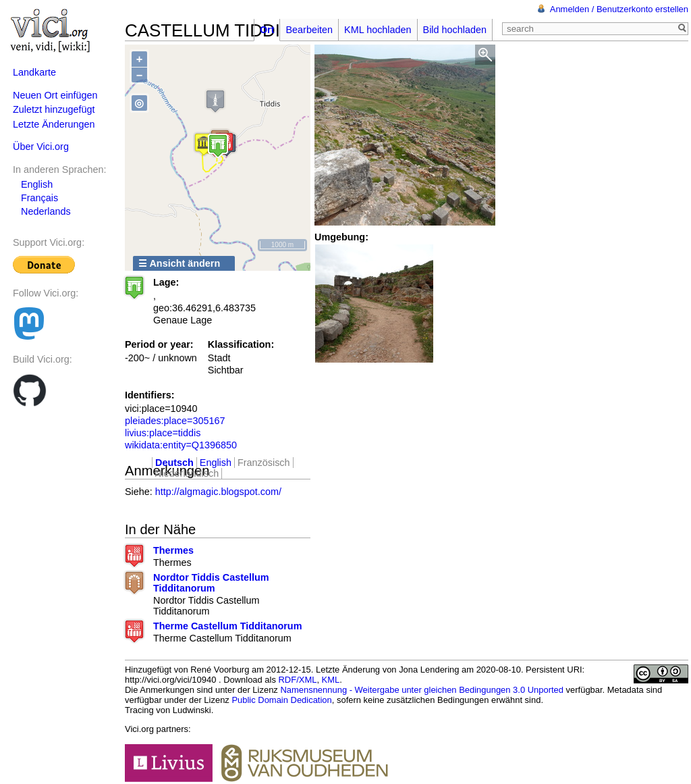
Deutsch (174, 463)
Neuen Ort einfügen (55, 95)
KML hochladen (378, 30)
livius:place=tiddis (163, 433)
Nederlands (46, 211)
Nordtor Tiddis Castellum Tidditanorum (211, 583)
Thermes (173, 550)
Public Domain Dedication (281, 700)
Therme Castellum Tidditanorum (227, 626)
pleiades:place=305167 (175, 421)
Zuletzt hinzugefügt (54, 109)
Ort (267, 30)
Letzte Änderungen (54, 124)
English (37, 184)
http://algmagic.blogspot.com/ (218, 492)
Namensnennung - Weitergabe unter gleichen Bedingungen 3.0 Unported (422, 690)
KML (331, 680)
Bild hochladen (455, 30)
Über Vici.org (41, 147)
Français (39, 198)
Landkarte (34, 72)
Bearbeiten (309, 30)
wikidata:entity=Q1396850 (181, 445)
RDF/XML (298, 680)
